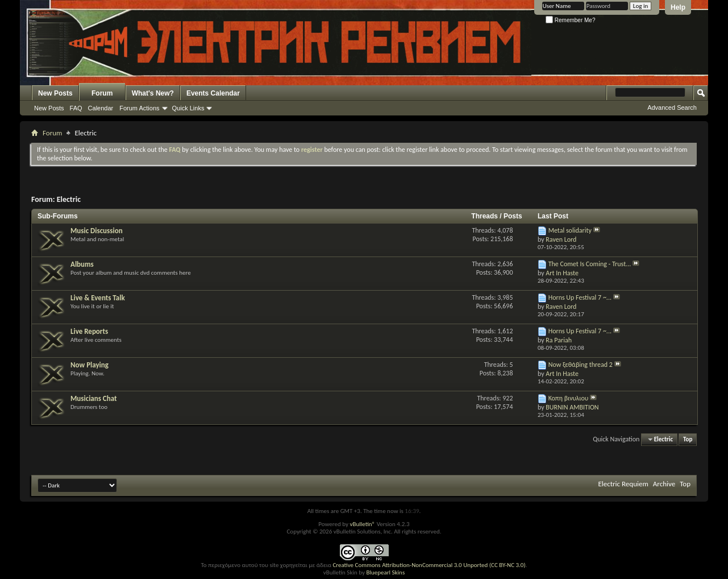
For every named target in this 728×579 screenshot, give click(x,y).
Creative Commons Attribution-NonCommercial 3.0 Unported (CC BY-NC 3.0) (429, 565)
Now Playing (90, 365)
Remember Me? (570, 20)
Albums (82, 264)
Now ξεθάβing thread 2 (581, 365)
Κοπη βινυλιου (569, 398)
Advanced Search (672, 107)
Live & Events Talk (98, 298)
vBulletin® (362, 524)
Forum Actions (139, 108)
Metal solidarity (570, 230)
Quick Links (188, 108)
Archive (664, 484)
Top (688, 439)
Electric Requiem (623, 484)
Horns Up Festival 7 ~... (580, 297)
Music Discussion (97, 231)
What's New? (153, 93)
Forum (102, 93)
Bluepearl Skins (385, 572)
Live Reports (89, 331)
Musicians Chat (94, 398)
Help (678, 7)
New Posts (55, 93)
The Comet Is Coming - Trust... (590, 264)
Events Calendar (213, 93)
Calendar (101, 108)
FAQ (76, 108)
